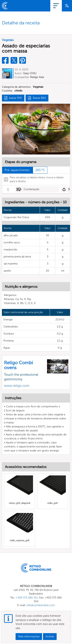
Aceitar (50, 636)
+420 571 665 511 (27, 598)
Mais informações (29, 636)
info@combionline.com (41, 605)
